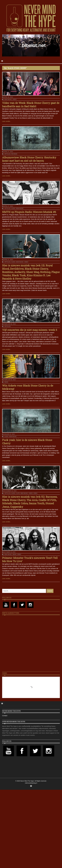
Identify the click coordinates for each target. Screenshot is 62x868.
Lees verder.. (6, 121)
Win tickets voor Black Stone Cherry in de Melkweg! (28, 387)
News (6, 382)
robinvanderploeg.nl (31, 783)
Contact (5, 716)
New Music (8, 99)
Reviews (14, 154)
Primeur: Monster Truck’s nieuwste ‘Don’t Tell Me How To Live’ (30, 560)
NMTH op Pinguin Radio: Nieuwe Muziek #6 (29, 212)
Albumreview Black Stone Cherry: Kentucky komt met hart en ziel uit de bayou (29, 159)
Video (15, 99)
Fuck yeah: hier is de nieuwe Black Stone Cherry (27, 442)
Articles (7, 154)
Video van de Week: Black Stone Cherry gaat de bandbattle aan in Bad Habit (31, 105)
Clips (18, 493)
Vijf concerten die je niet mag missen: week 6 (30, 330)
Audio (13, 209)
